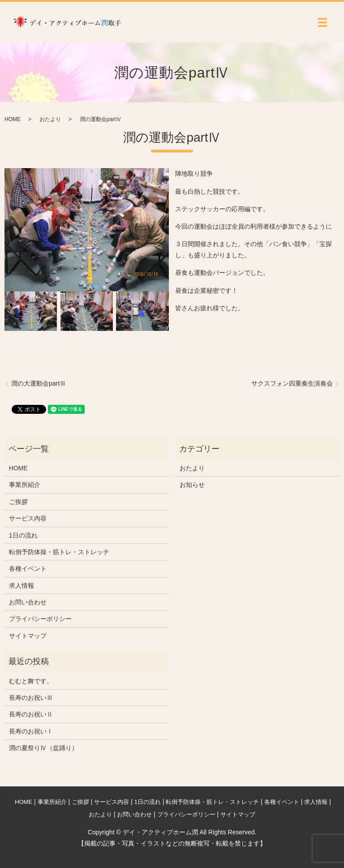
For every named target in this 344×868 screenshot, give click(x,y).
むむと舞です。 (31, 681)
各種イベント (28, 569)
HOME (13, 119)
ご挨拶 (18, 502)
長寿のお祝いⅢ (31, 698)
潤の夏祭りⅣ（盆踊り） (43, 748)
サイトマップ (28, 636)
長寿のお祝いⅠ (31, 731)
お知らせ (192, 485)
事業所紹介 (25, 485)
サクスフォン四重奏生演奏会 (292, 383)
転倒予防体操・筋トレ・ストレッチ (59, 552)
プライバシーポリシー (40, 619)
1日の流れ (23, 535)
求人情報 (21, 586)
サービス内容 (28, 518)
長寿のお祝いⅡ (31, 714)
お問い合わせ (28, 602)
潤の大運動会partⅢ (39, 383)
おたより (50, 119)
